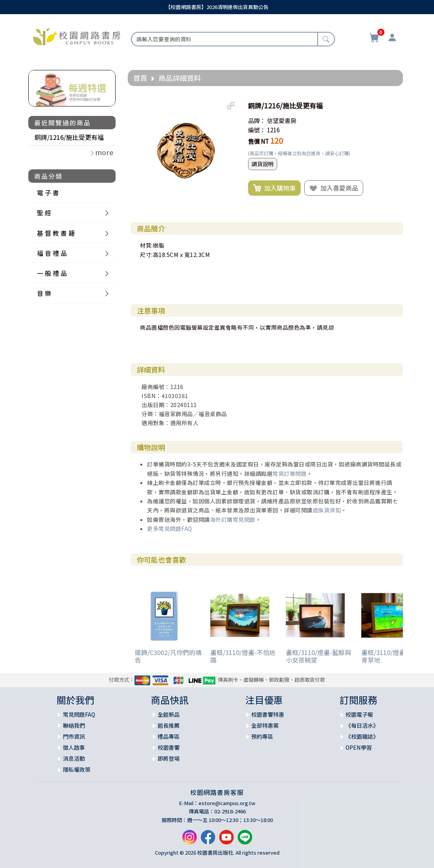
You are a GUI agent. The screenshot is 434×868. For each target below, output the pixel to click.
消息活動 (74, 758)
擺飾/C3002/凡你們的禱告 (168, 656)
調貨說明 (263, 164)
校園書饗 (169, 747)
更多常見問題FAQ (170, 529)
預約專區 (262, 736)
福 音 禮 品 (52, 253)
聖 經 (44, 213)
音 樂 (44, 293)
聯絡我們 (74, 725)
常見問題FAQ (79, 714)
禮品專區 (169, 736)
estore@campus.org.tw (227, 803)
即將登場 (169, 758)
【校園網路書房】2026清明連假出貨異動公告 (217, 7)
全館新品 (169, 714)
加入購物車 (274, 188)
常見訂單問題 (290, 473)
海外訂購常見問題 (233, 519)
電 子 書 (48, 193)
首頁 (140, 78)
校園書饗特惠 (268, 714)
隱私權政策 (77, 769)
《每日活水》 (362, 725)
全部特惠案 (265, 725)
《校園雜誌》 (362, 736)
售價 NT (258, 141)
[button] (231, 106)
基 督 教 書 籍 (56, 233)
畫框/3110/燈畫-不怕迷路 (243, 656)
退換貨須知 (327, 510)
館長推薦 (169, 725)
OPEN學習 (359, 747)
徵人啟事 (74, 747)
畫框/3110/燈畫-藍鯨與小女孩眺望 (318, 656)
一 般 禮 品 (52, 273)
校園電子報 (359, 714)
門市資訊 (74, 736)
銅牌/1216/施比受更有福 (69, 137)
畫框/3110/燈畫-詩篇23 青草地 (394, 656)
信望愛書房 (282, 120)
